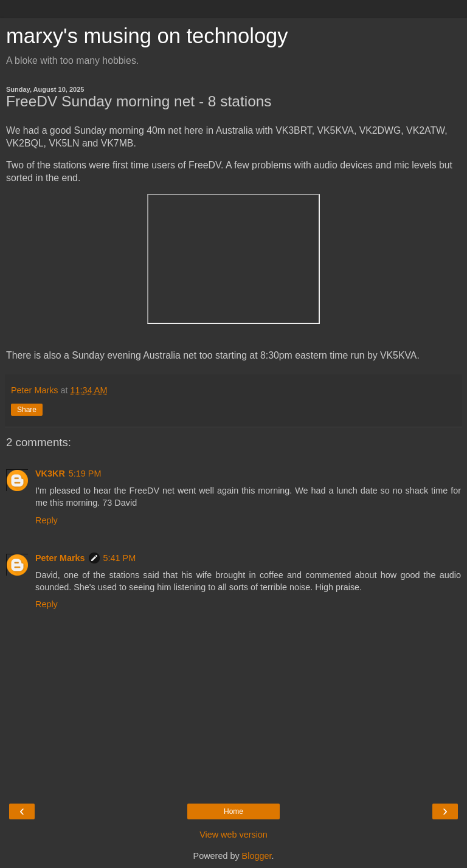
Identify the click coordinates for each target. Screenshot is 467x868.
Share (27, 410)
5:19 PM (85, 474)
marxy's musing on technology (147, 36)
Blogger (257, 856)
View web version (233, 835)
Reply (47, 520)
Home (233, 811)
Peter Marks (60, 558)
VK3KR (50, 474)
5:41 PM (120, 558)
